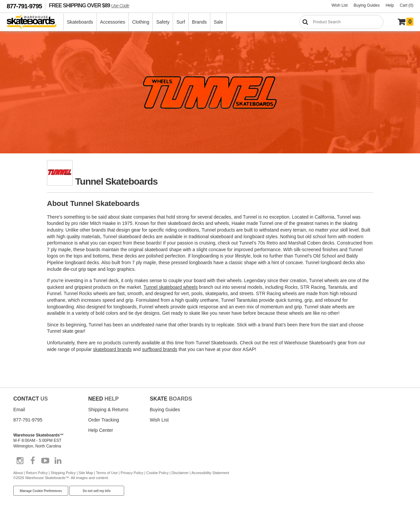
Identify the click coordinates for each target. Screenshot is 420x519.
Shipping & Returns (108, 410)
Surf (181, 22)
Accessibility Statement (210, 473)
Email (19, 410)
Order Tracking (104, 420)
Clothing (141, 22)
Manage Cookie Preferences (41, 491)
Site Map (86, 473)
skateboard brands (112, 349)
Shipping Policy (63, 473)
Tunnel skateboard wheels (171, 287)
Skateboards (80, 22)
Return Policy (37, 473)
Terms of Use (107, 473)
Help (390, 5)
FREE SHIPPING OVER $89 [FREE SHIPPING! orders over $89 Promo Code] (89, 5)
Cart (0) (407, 5)
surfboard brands (160, 349)
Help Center (101, 430)
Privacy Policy (132, 473)
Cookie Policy (158, 473)
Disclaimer (180, 473)
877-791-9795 (24, 6)
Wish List (340, 5)
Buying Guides (367, 5)
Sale (218, 22)
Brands (199, 22)
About (18, 473)
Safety (163, 22)
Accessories (113, 22)
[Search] (341, 22)
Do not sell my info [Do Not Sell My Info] (97, 491)
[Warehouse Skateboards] (35, 22)
